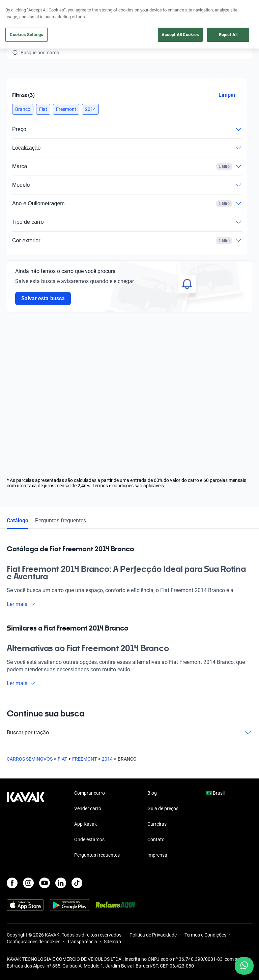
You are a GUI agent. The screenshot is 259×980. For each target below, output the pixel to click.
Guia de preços (163, 808)
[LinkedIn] (61, 883)
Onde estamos (89, 839)
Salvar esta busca (43, 298)
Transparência (82, 942)
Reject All (228, 35)
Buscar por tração (129, 733)
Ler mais (21, 604)
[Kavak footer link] (26, 825)
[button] (23, 109)
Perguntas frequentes (61, 520)
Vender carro (88, 808)
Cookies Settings (26, 35)
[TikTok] (77, 883)
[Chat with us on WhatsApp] (244, 966)
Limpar (227, 95)
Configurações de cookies (34, 942)
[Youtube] (45, 883)
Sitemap (112, 942)
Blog (152, 793)
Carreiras (157, 824)
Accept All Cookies (180, 35)
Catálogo (18, 520)
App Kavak (85, 824)
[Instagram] (28, 883)
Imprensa (157, 855)
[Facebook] (12, 883)
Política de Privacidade (154, 935)
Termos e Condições (205, 935)
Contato (156, 839)
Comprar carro (90, 793)
